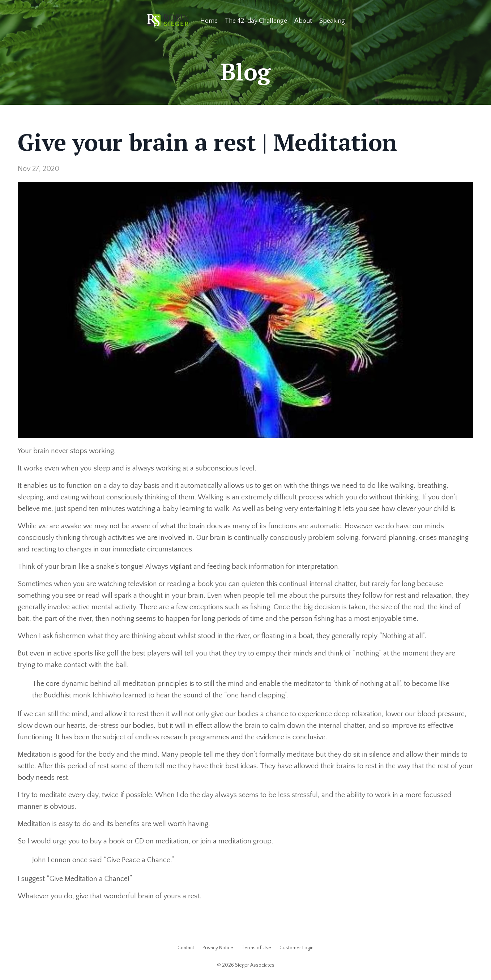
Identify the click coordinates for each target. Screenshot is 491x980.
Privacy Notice (218, 948)
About (303, 21)
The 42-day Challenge (256, 21)
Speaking (332, 21)
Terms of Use (256, 948)
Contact (186, 948)
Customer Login (296, 948)
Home (209, 21)
